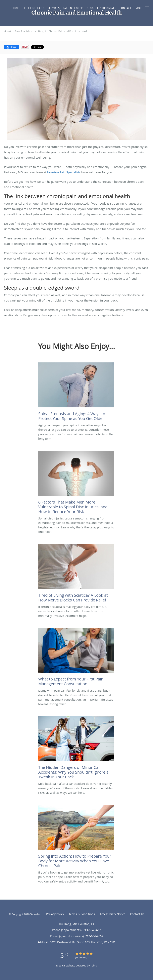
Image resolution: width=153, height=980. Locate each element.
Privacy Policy (55, 914)
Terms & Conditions (82, 914)
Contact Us (137, 914)
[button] (147, 8)
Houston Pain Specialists (18, 31)
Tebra (94, 965)
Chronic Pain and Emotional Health (69, 31)
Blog (41, 31)
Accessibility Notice (112, 914)
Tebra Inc (35, 914)
